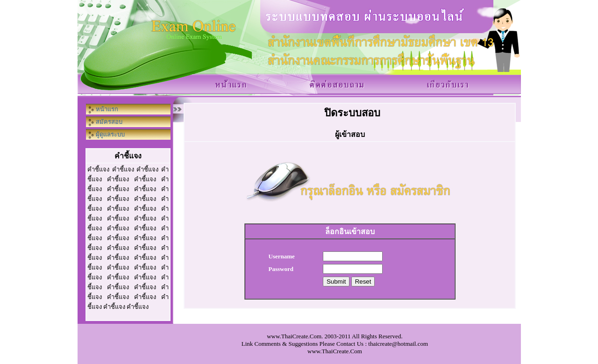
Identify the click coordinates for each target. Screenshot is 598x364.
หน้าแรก (107, 109)
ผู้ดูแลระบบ (110, 134)
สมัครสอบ (109, 122)
